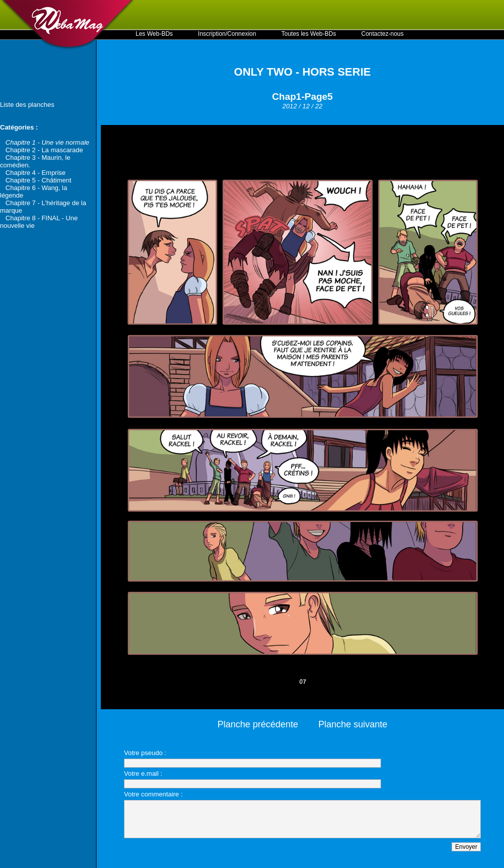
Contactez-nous (383, 34)
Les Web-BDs (154, 34)
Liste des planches (27, 105)
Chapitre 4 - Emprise (36, 173)
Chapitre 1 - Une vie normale (47, 142)
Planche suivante (353, 724)
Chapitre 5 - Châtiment (39, 180)
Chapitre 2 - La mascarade (44, 150)
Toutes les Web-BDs (309, 34)
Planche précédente (258, 724)
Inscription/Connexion (227, 34)
